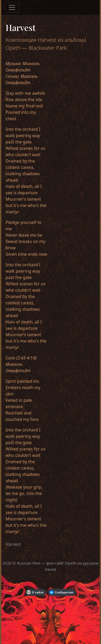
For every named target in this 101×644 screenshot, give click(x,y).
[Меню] (12, 7)
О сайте (35, 592)
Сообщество (61, 592)
